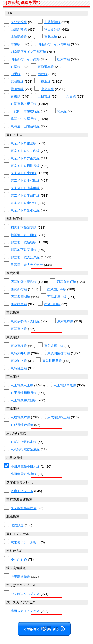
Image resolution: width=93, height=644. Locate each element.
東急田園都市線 (59, 353)
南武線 (43, 74)
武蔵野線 (17, 82)
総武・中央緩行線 (24, 119)
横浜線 (46, 82)
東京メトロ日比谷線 (25, 166)
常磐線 (15, 44)
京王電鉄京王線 (22, 385)
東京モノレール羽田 (25, 542)
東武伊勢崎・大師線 (25, 321)
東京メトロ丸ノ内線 (25, 151)
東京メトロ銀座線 (24, 143)
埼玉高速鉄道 (20, 577)
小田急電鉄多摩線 (24, 474)
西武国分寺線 (57, 289)
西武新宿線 (19, 289)
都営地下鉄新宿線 (24, 242)
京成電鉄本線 (20, 417)
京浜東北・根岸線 (24, 104)
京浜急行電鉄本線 (24, 442)
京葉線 (15, 67)
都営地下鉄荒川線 (24, 250)
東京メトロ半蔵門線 (25, 195)
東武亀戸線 (65, 321)
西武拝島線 (19, 304)
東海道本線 (46, 67)
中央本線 (47, 89)
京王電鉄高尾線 (65, 385)
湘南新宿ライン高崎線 (54, 44)
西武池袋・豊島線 (24, 282)
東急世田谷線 (52, 361)
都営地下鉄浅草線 (24, 227)
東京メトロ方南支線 (25, 158)
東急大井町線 (20, 353)
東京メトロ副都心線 (25, 210)
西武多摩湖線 (20, 297)
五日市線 (44, 96)
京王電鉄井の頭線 (24, 400)
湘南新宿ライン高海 (25, 59)
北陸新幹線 (19, 37)
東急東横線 (19, 346)
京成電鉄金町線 (22, 425)
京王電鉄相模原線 (24, 393)
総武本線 (63, 59)
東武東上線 (19, 329)
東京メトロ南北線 (24, 203)
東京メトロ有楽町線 (25, 188)
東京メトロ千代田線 (25, 181)
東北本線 (51, 37)
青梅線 (15, 96)
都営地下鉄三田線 (24, 235)
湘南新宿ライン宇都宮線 (28, 52)
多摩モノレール (22, 491)
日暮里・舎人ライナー (27, 265)
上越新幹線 (52, 22)
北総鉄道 (17, 525)
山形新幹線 (19, 29)
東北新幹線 (19, 22)
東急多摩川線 (54, 346)
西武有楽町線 (66, 282)
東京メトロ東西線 (24, 173)
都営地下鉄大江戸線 (25, 257)
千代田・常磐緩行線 (25, 111)
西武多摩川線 (57, 297)
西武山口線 (52, 304)
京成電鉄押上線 (59, 417)
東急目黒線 (19, 368)
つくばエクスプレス (25, 594)
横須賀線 (17, 89)
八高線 (71, 96)
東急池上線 (19, 361)
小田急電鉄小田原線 (25, 466)
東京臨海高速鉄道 (24, 508)
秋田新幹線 (52, 29)
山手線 (15, 74)
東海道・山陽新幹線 (25, 126)
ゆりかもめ (19, 559)
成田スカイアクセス (25, 611)
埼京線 (62, 111)
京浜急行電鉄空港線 (25, 449)
